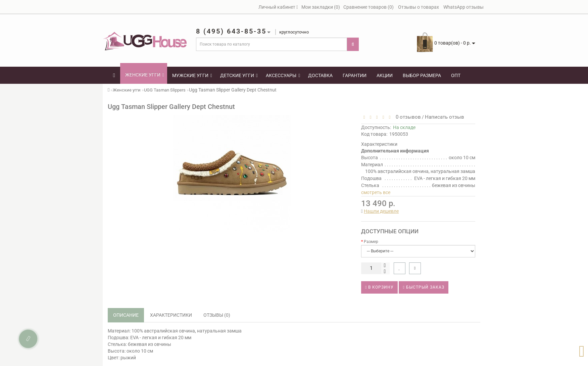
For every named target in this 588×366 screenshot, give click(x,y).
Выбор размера (422, 75)
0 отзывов (407, 117)
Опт (456, 75)
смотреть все (376, 192)
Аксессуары (283, 75)
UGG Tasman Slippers (165, 90)
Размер (371, 242)
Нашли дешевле (381, 211)
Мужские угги (192, 75)
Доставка (320, 75)
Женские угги (145, 75)
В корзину (379, 287)
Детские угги (239, 75)
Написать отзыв (445, 117)
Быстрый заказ (423, 287)
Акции (385, 75)
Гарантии (355, 75)
